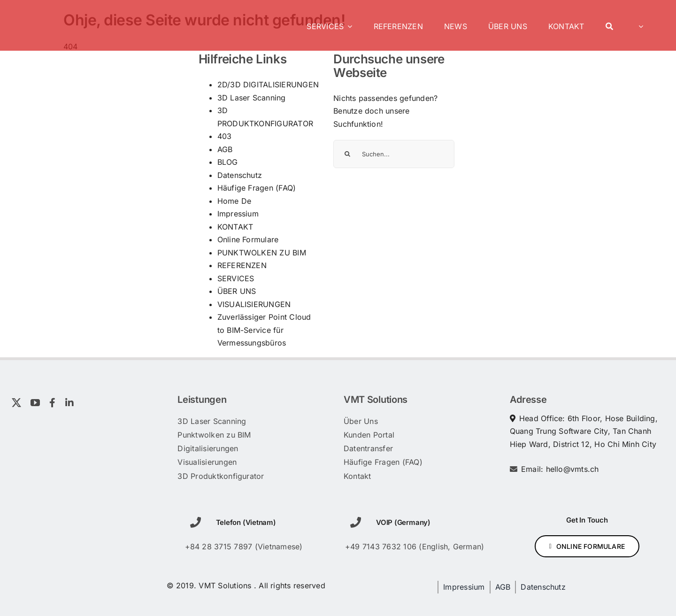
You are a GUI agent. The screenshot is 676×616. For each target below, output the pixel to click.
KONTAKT (235, 227)
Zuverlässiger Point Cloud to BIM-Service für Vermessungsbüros (264, 330)
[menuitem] (639, 25)
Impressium (238, 214)
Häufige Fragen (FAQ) (257, 188)
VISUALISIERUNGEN (254, 304)
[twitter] (16, 403)
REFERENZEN (242, 265)
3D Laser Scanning (252, 98)
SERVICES (236, 278)
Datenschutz (240, 175)
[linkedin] (69, 403)
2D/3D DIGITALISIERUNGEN (268, 85)
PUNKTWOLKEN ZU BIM (262, 253)
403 (225, 136)
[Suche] (347, 154)
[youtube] (35, 403)
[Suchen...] (394, 154)
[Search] (609, 25)
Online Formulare (248, 239)
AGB (225, 149)
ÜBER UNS (237, 291)
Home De (234, 201)
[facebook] (52, 403)
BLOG (228, 162)
